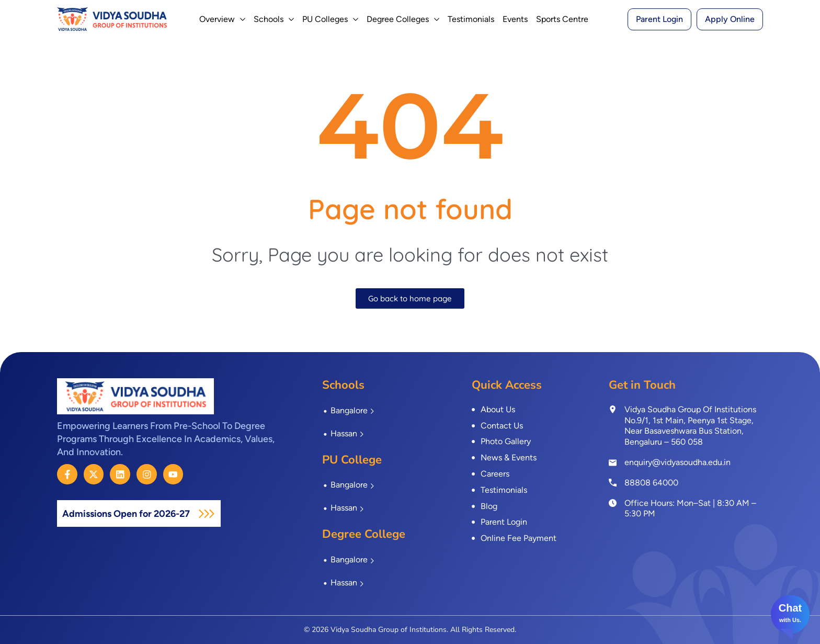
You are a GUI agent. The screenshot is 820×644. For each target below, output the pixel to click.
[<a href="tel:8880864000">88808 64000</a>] (613, 482)
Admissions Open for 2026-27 (136, 513)
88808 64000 (651, 483)
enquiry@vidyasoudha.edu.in (677, 462)
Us (796, 620)
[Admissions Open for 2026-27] (225, 514)
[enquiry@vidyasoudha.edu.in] (613, 463)
